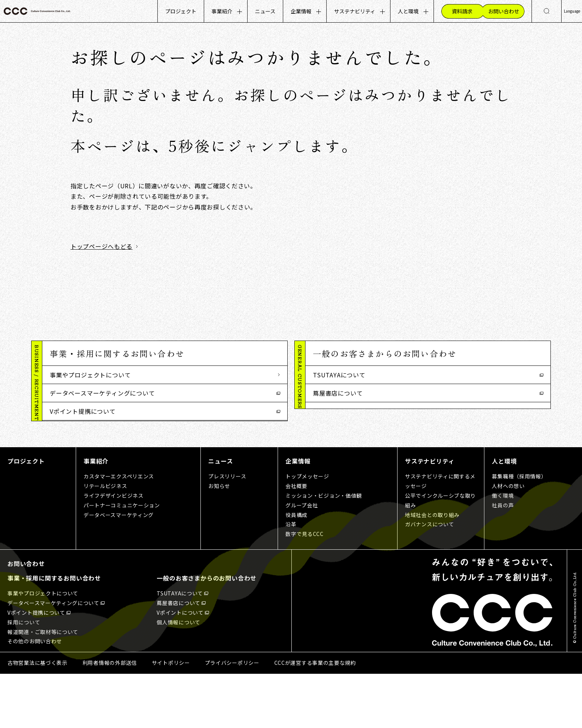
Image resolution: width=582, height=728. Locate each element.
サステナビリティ (355, 11)
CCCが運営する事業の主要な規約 (315, 717)
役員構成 (296, 569)
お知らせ (219, 540)
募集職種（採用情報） (519, 530)
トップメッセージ (307, 530)
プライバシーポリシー (232, 717)
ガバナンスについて (429, 578)
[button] (165, 353)
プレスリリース (227, 530)
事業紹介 (222, 11)
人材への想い (508, 540)
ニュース (265, 11)
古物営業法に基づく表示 (37, 717)
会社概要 (296, 540)
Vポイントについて (340, 411)
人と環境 (408, 11)
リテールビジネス (105, 540)
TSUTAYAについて (339, 375)
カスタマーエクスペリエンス (119, 530)
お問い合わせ (26, 618)
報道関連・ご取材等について (90, 448)
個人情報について (338, 429)
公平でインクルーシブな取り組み (440, 554)
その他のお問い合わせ (81, 466)
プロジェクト (181, 11)
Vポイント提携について (83, 411)
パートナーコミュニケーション (122, 559)
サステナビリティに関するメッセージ (440, 535)
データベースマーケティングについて (102, 393)
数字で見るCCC (305, 588)
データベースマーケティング (119, 569)
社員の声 (503, 559)
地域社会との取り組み (432, 569)
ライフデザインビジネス (114, 549)
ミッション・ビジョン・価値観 (324, 549)
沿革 (291, 578)
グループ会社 (302, 559)
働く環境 (503, 549)
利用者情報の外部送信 (110, 717)
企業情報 (301, 11)
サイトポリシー (171, 717)
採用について (68, 429)
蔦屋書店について (338, 393)
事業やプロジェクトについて (90, 375)
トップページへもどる (102, 246)
